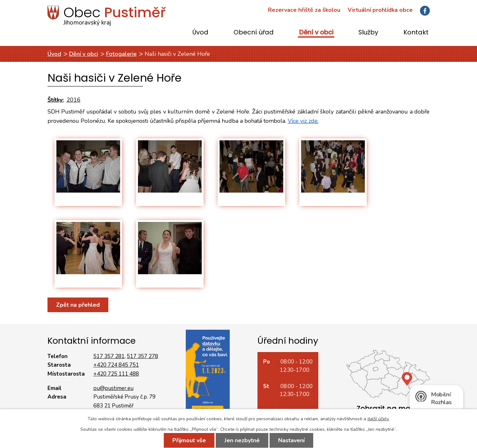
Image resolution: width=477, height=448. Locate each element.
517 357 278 (142, 356)
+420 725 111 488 (116, 374)
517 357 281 (109, 356)
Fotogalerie (121, 54)
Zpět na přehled (78, 305)
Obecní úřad (254, 33)
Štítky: (56, 100)
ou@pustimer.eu (113, 388)
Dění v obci (316, 33)
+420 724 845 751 (116, 365)
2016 (74, 100)
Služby (368, 33)
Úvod (200, 33)
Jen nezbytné (242, 440)
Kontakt (416, 33)
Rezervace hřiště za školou (304, 10)
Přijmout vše (189, 440)
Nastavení (291, 440)
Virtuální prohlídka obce (380, 10)
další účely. (378, 419)
